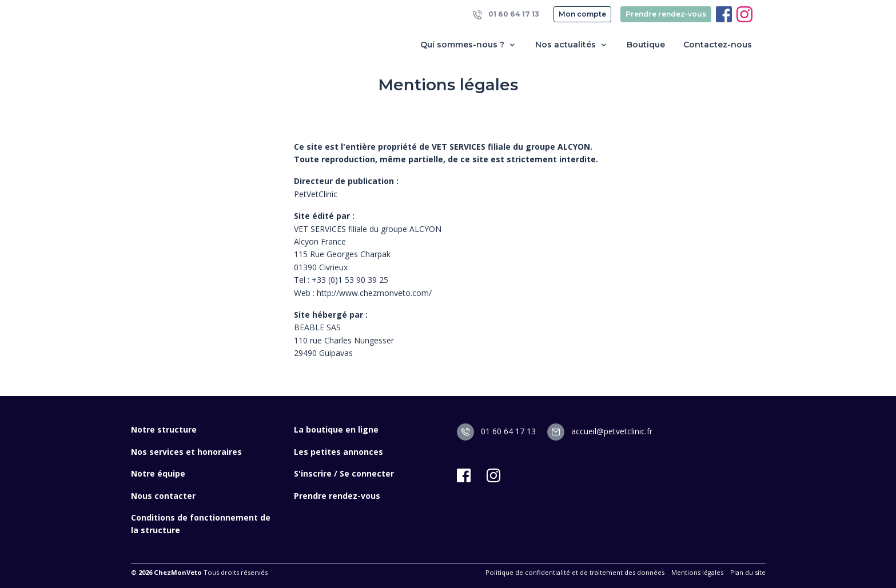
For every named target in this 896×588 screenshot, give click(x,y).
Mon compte (582, 14)
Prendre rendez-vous (666, 14)
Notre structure (164, 429)
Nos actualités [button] (572, 45)
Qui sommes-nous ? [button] (469, 45)
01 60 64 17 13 (506, 15)
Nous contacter (163, 496)
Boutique (646, 45)
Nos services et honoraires (186, 452)
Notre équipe (158, 473)
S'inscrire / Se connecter (344, 473)
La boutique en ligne (336, 429)
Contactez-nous (718, 45)
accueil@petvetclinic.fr (600, 431)
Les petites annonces (339, 452)
